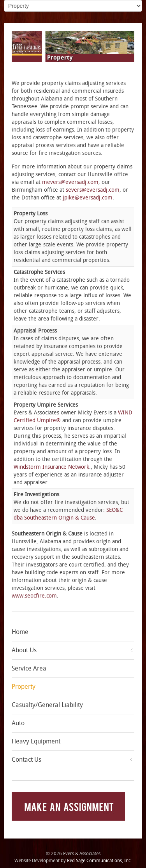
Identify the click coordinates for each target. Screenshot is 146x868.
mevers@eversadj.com (70, 182)
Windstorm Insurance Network (51, 467)
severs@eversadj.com (93, 190)
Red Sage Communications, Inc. (99, 861)
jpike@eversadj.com (88, 198)
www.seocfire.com (34, 596)
